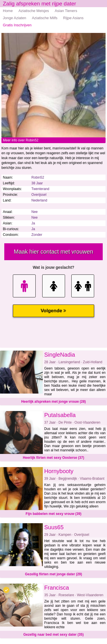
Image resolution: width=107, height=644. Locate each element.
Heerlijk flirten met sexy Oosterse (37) (53, 458)
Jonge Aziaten (15, 18)
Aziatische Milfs (45, 18)
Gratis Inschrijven (17, 25)
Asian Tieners (66, 11)
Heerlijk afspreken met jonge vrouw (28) (53, 402)
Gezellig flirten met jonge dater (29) (53, 574)
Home (8, 11)
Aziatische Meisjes (34, 11)
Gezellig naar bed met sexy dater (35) (53, 635)
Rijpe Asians (73, 18)
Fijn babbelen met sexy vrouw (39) (53, 514)
